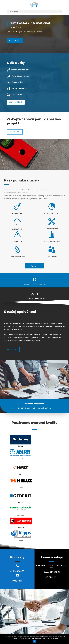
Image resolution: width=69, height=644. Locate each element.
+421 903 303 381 (17, 571)
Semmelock (21, 515)
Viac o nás (15, 41)
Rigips (21, 540)
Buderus (21, 446)
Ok (34, 641)
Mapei (21, 459)
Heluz (21, 487)
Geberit (21, 502)
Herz (21, 474)
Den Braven (21, 527)
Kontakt (15, 132)
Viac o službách (16, 102)
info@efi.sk (17, 581)
